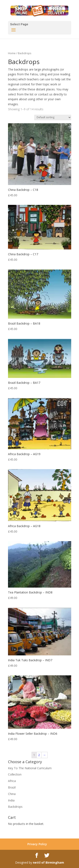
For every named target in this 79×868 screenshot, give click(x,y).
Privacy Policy (37, 844)
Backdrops (15, 807)
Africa (12, 781)
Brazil (12, 787)
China (12, 794)
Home (12, 53)
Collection (15, 774)
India (11, 800)
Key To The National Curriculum (30, 768)
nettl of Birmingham (48, 862)
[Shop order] (53, 117)
